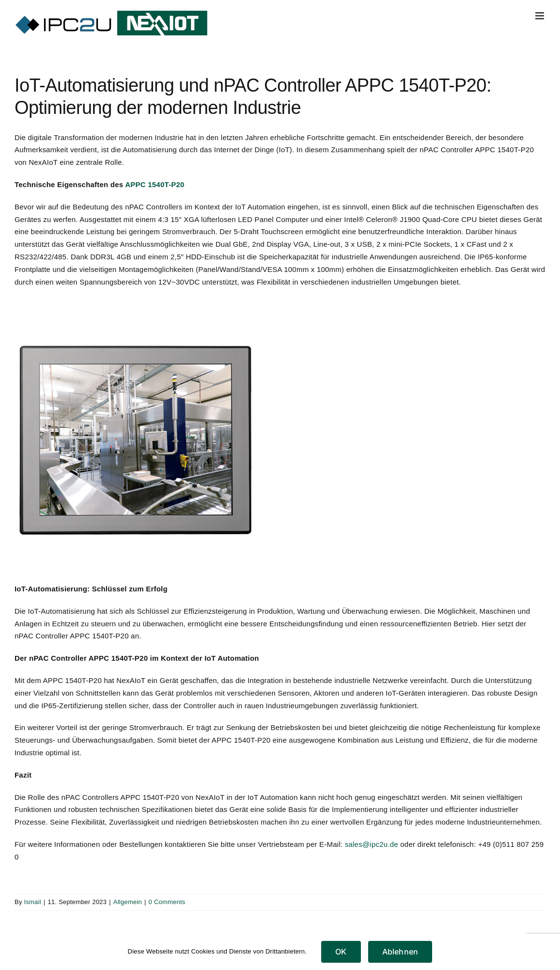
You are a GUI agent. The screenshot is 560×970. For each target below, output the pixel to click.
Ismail (32, 902)
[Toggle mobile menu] (540, 16)
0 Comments (167, 902)
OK (341, 952)
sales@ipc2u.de (372, 844)
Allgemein (128, 902)
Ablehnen (400, 952)
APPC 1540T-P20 (155, 184)
